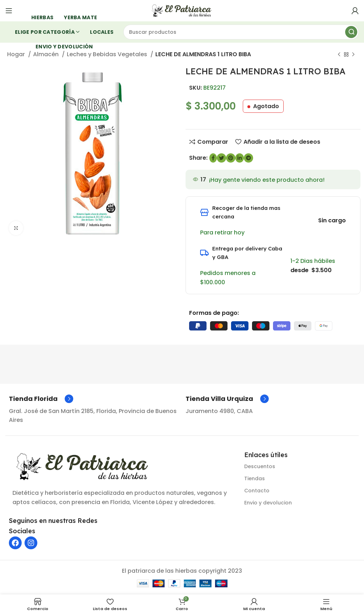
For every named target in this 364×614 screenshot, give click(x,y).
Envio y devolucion (268, 503)
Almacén (47, 54)
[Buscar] (241, 32)
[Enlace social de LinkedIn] (240, 158)
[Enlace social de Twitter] (221, 158)
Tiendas (255, 478)
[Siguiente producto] (353, 55)
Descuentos (260, 466)
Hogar (17, 54)
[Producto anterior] (339, 55)
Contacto (257, 491)
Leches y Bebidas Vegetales (108, 54)
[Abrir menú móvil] (9, 11)
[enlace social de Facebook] (213, 158)
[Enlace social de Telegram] (248, 158)
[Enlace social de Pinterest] (231, 158)
